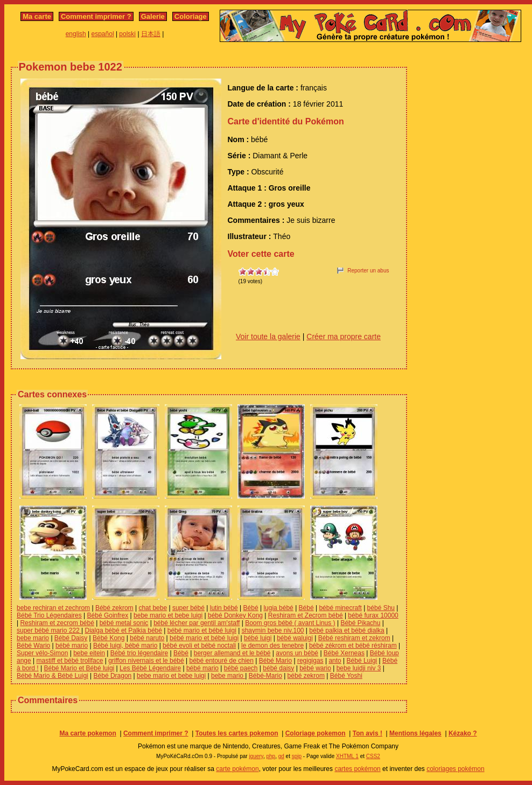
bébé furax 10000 (373, 615)
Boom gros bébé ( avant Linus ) (290, 623)
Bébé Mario (275, 661)
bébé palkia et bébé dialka (346, 630)
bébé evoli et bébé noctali (199, 646)
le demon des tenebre (272, 646)
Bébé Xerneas (344, 653)
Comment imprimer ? (96, 16)
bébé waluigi (295, 638)
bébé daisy (278, 668)
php (271, 756)
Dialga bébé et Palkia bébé (124, 630)
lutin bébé (224, 608)
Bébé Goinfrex (108, 615)
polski (127, 34)
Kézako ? (463, 733)
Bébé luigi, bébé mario (125, 646)
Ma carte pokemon (87, 733)
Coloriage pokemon (316, 733)
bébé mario (72, 646)
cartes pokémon (357, 769)
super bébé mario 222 (49, 630)
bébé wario (315, 668)
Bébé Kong (108, 638)
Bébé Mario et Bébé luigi (79, 668)
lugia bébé (278, 608)
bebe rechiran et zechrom (53, 608)
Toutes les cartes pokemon (237, 733)
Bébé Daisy (71, 638)
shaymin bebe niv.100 (273, 630)
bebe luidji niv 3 (359, 668)
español (103, 34)
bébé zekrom (306, 676)
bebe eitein (89, 653)
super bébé (188, 608)
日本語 (151, 34)
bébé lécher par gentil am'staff (197, 623)
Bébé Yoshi (346, 676)
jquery (256, 756)
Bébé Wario (33, 646)
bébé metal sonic (124, 623)
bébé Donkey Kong (235, 615)
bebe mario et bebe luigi (168, 615)
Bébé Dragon (113, 676)
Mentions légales (415, 733)
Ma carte (37, 16)
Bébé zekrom (114, 608)
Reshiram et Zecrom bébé (306, 615)
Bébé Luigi (362, 661)
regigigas (310, 661)
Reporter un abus (368, 271)
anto (335, 661)
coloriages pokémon (455, 769)
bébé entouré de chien (221, 661)
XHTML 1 (347, 756)
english (76, 34)
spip (297, 756)
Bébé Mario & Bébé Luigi (52, 676)
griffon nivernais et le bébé (146, 661)
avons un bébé (297, 653)
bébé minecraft (340, 608)
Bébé (251, 608)
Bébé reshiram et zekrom (354, 638)
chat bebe (153, 608)
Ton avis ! (367, 733)
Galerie (153, 16)
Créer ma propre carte (344, 337)
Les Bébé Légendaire (150, 668)
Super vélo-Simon (42, 653)
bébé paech (241, 668)
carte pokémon (237, 769)
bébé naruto (147, 638)
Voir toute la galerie (268, 337)
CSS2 (373, 756)
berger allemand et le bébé (232, 653)
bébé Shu (381, 608)
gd (281, 756)
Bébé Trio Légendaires (49, 615)
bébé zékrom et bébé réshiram (353, 646)
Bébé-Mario (265, 676)
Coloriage (191, 16)
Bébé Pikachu (360, 623)
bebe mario (33, 638)
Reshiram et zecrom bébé (57, 623)
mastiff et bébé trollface (70, 661)
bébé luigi (258, 638)
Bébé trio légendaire (139, 653)
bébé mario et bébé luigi (202, 630)
